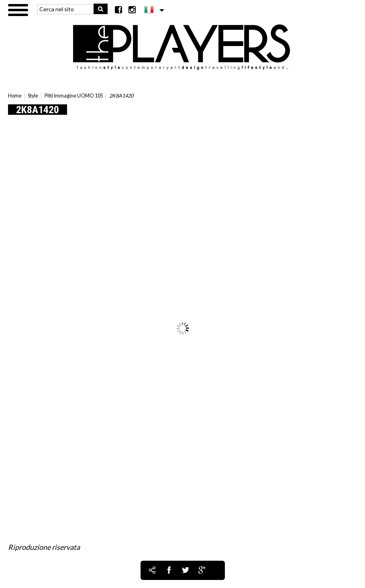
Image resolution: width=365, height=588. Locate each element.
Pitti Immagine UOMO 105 (74, 96)
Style (33, 96)
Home (15, 96)
